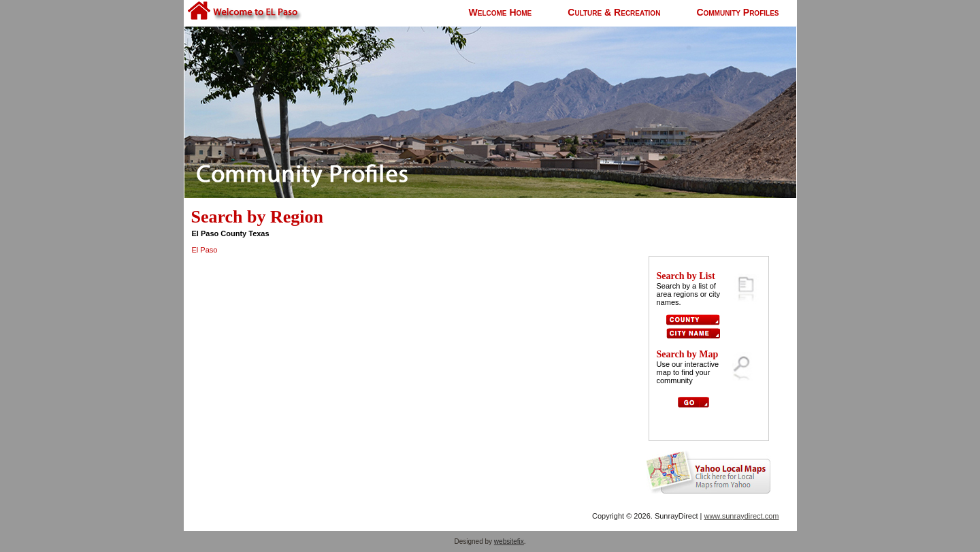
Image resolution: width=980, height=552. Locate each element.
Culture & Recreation (614, 12)
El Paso (205, 250)
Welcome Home (501, 12)
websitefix (509, 541)
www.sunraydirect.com (741, 516)
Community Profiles (737, 12)
